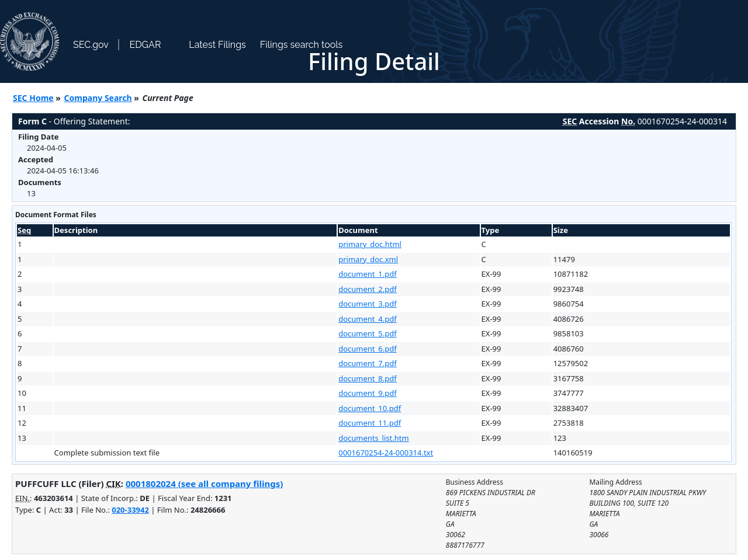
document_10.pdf (370, 408)
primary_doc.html (370, 244)
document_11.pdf (370, 423)
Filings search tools (302, 45)
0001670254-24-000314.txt (386, 453)
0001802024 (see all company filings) (204, 484)
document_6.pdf (368, 349)
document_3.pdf (368, 304)
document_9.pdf (368, 393)
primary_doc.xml (368, 259)
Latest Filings (217, 45)
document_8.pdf (368, 378)
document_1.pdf (368, 274)
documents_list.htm (373, 438)
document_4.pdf (368, 319)
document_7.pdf (368, 363)
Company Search (98, 98)
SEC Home (33, 98)
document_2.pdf (368, 289)
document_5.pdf (368, 333)
